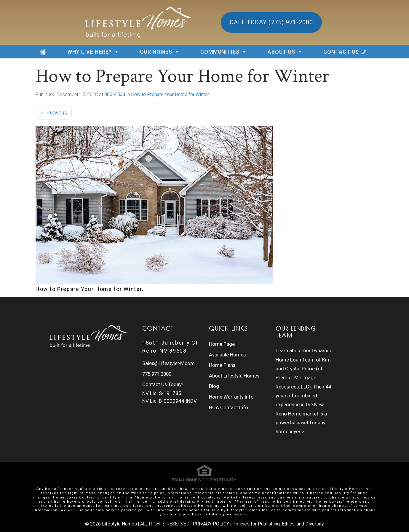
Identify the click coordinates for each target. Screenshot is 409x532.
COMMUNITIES (224, 52)
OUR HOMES (160, 52)
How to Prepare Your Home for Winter (170, 94)
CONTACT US (341, 52)
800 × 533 (115, 94)
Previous (54, 113)
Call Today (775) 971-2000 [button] (271, 22)
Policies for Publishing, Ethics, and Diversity (278, 523)
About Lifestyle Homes (234, 370)
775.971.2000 (158, 372)
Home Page (222, 343)
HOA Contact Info (229, 398)
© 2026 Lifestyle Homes (111, 523)
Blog (214, 380)
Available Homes (227, 352)
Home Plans (222, 361)
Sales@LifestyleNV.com (169, 363)
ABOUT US (285, 52)
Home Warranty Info (231, 389)
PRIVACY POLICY (211, 523)
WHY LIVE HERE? (93, 52)
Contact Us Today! (163, 381)
